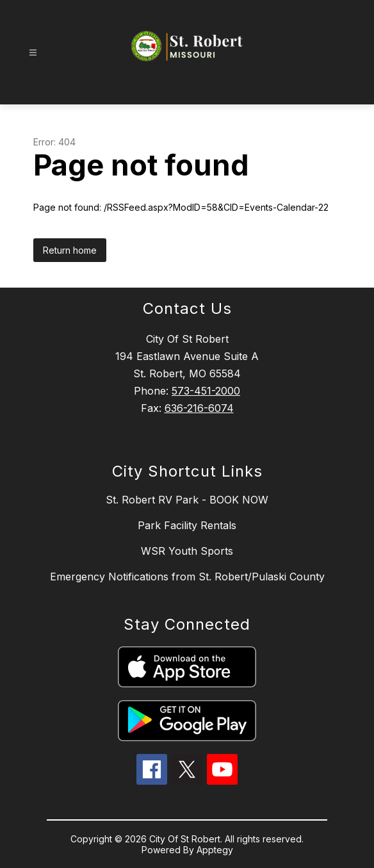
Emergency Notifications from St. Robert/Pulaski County (187, 577)
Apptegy (215, 850)
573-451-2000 (206, 391)
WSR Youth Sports (187, 551)
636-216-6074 (199, 408)
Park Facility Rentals (187, 525)
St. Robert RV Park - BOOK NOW (187, 500)
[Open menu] (33, 53)
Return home (70, 250)
